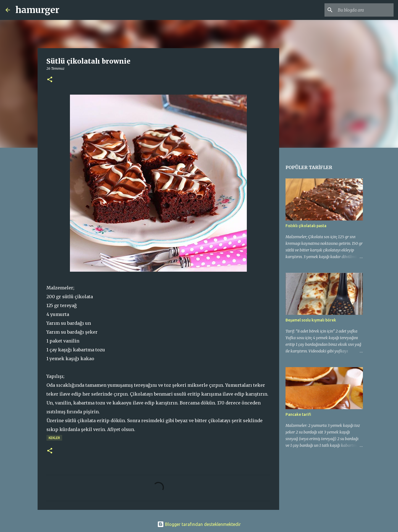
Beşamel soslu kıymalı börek (311, 320)
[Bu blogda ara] (365, 10)
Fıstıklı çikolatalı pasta (306, 226)
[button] (50, 80)
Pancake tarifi (298, 414)
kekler (54, 438)
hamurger (37, 10)
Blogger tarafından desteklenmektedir (199, 524)
